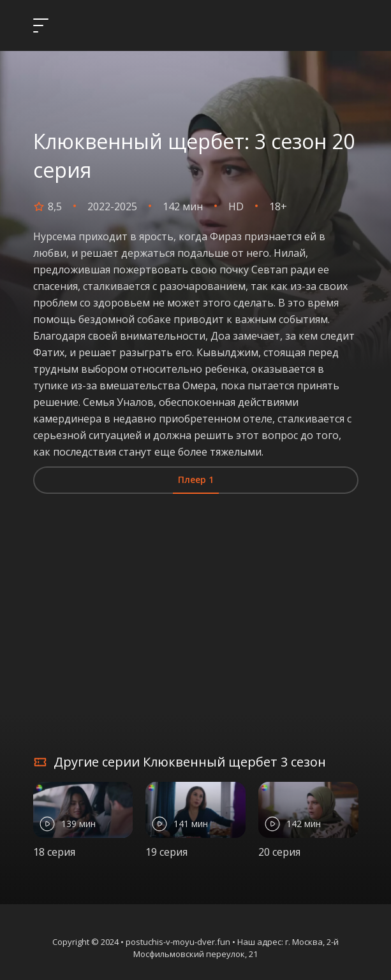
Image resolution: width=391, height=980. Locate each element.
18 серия (54, 852)
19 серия (166, 852)
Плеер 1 (196, 479)
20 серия (279, 852)
